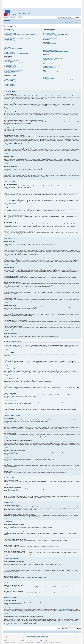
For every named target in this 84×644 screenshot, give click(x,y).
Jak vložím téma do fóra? (9, 58)
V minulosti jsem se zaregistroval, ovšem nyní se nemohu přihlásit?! (17, 38)
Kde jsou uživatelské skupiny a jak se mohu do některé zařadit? (55, 34)
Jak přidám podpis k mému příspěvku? (11, 60)
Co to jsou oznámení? (8, 83)
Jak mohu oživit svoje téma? (9, 73)
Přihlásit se (78, 23)
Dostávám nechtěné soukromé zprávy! (50, 45)
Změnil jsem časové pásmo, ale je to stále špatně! (13, 49)
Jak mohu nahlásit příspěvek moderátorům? (12, 69)
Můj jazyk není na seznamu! (9, 50)
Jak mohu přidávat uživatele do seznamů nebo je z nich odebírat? (56, 52)
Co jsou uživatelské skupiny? (49, 33)
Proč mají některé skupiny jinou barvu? (50, 37)
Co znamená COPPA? (8, 39)
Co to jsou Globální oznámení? (10, 82)
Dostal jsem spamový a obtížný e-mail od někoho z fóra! (54, 46)
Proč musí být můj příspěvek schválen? (11, 71)
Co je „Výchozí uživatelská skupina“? (50, 38)
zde (22, 603)
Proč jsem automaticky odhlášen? (10, 33)
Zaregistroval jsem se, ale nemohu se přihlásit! (13, 37)
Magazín (6, 17)
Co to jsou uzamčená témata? (9, 86)
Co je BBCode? (7, 77)
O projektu (29, 636)
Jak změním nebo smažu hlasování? (11, 64)
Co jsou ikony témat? (8, 87)
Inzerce (38, 636)
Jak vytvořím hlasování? (8, 61)
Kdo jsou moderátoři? (47, 32)
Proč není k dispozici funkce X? (49, 78)
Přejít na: (59, 628)
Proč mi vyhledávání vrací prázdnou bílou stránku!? (53, 58)
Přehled (20, 17)
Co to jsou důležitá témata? (9, 84)
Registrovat (72, 23)
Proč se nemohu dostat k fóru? (10, 65)
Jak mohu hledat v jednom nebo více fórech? (52, 56)
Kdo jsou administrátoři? (48, 31)
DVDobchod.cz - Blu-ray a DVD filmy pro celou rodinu (40, 641)
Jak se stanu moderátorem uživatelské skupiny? (52, 36)
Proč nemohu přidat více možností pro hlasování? (13, 63)
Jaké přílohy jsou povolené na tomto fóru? (51, 72)
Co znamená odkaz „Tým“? (48, 39)
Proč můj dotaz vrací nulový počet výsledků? (52, 57)
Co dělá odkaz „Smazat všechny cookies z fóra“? (13, 42)
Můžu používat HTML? (8, 78)
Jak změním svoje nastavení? (9, 46)
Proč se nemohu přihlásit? (9, 31)
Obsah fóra (7, 21)
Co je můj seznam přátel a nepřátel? (50, 50)
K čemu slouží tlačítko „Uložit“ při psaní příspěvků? (14, 70)
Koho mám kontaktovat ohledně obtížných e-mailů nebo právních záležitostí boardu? (59, 80)
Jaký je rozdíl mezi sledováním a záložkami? (52, 65)
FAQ (67, 23)
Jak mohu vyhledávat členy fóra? (49, 60)
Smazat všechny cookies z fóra (54, 632)
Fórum (13, 17)
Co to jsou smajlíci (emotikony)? (10, 79)
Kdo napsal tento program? (48, 77)
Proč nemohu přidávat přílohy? (10, 66)
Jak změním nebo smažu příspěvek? (11, 59)
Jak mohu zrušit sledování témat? (49, 68)
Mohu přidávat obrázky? (8, 81)
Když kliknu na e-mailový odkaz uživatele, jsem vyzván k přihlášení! (17, 54)
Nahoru (6, 100)
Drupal (7, 641)
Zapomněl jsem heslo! (8, 36)
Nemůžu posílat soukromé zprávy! (50, 44)
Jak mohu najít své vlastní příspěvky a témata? (52, 61)
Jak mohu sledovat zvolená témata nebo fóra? (52, 66)
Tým (46, 632)
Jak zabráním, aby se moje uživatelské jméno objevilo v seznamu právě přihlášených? (21, 34)
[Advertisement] (42, 4)
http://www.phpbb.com (63, 609)
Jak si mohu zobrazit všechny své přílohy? (51, 73)
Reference (43, 636)
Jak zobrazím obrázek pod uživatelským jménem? (13, 51)
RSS (47, 636)
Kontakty (34, 636)
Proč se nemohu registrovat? (9, 41)
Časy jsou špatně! (7, 47)
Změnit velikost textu (79, 20)
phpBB (21, 641)
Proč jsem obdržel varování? (9, 68)
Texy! (15, 641)
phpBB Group (48, 602)
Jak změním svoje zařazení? (9, 52)
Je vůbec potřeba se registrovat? (10, 32)
